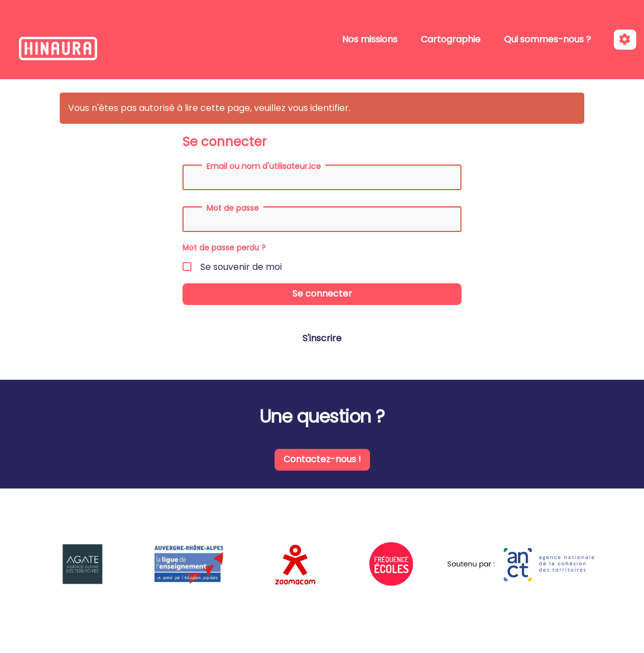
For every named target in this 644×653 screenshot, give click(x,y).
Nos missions (370, 39)
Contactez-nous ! (322, 459)
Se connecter (322, 294)
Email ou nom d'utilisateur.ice (264, 166)
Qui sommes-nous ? (547, 39)
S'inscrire (322, 338)
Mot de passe (233, 208)
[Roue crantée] (625, 40)
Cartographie (451, 39)
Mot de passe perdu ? (224, 248)
